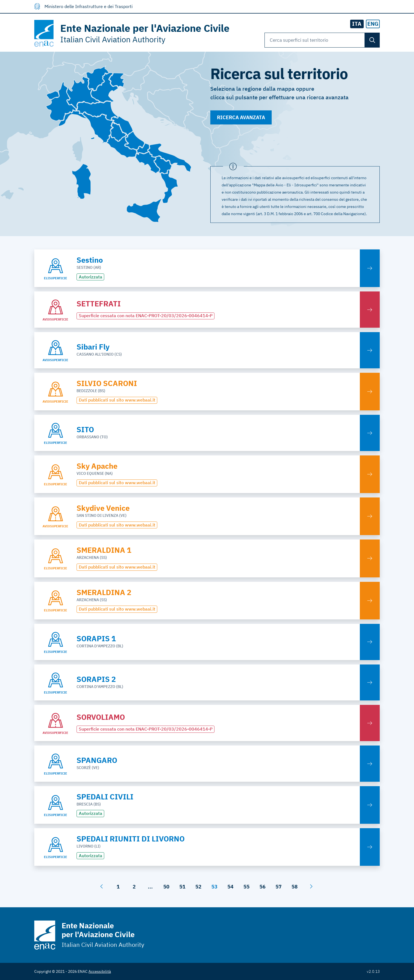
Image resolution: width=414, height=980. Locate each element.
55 (247, 887)
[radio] (373, 24)
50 (166, 887)
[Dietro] (102, 887)
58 (295, 887)
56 (263, 887)
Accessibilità (100, 971)
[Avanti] (311, 887)
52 (198, 887)
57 (279, 887)
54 (230, 887)
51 (182, 887)
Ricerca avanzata (241, 117)
